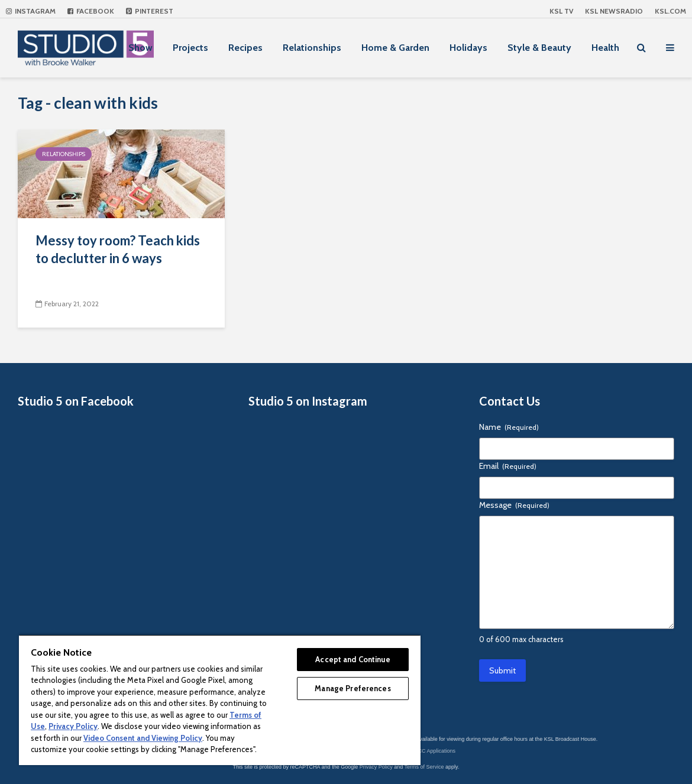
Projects (190, 48)
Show (140, 48)
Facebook (91, 11)
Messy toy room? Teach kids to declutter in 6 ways (118, 249)
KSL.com (670, 11)
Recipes (245, 48)
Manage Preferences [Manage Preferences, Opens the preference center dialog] (353, 688)
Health (605, 48)
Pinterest (150, 11)
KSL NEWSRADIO (614, 11)
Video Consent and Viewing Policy (143, 738)
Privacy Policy (376, 767)
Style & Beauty (539, 48)
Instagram (31, 11)
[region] (220, 700)
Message (514, 505)
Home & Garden (395, 48)
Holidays (468, 48)
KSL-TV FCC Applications (425, 751)
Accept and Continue (353, 659)
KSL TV (561, 11)
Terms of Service (424, 767)
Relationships (312, 48)
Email (508, 466)
